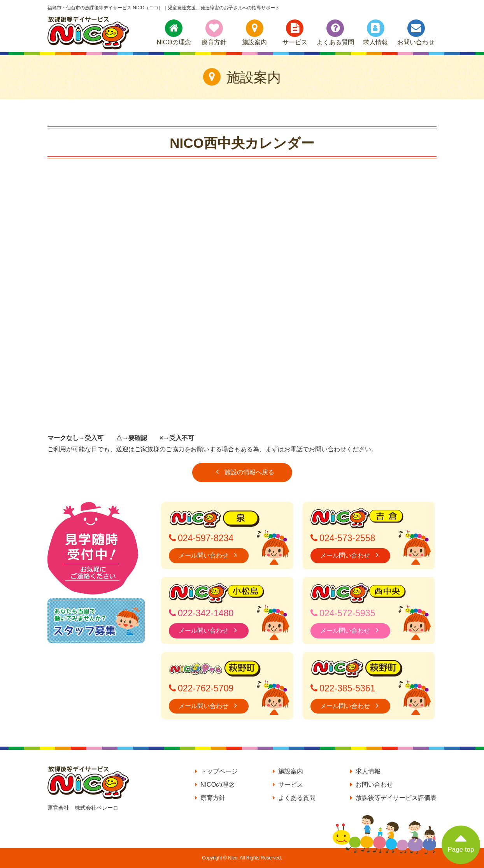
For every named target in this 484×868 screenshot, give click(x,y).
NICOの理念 (174, 32)
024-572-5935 (343, 613)
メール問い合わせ (209, 555)
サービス (295, 32)
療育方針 (214, 32)
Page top (461, 839)
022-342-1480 (201, 613)
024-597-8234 (201, 538)
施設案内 (254, 32)
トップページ (216, 771)
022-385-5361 (343, 688)
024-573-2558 (343, 538)
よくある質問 (335, 32)
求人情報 (375, 32)
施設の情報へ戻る (242, 472)
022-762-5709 (201, 688)
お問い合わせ (416, 32)
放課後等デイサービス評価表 (393, 798)
